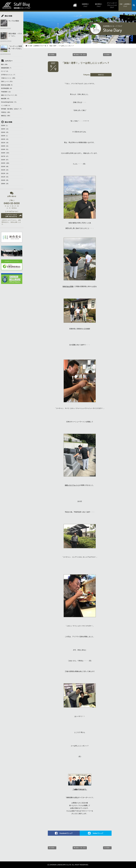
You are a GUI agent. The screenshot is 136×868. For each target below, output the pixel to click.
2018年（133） (5, 153)
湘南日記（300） (6, 116)
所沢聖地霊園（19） (7, 88)
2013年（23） (5, 170)
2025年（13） (5, 129)
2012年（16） (5, 173)
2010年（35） (5, 180)
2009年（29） (5, 184)
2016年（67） (5, 160)
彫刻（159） (5, 64)
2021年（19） (5, 143)
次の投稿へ (107, 55)
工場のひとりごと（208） (8, 78)
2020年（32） (5, 146)
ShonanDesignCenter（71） (9, 102)
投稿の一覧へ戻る (81, 55)
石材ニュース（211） (7, 81)
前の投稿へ (52, 55)
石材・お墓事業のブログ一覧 (38, 46)
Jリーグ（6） (5, 71)
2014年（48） (5, 167)
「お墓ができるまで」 (80, 789)
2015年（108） (5, 163)
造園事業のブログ (85, 5)
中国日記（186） (6, 112)
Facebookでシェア (66, 833)
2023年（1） (5, 136)
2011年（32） (5, 177)
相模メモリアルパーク (72, 485)
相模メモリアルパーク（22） (9, 95)
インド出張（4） (6, 105)
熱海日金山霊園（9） (7, 85)
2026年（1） (5, 126)
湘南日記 (101, 75)
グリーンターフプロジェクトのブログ (112, 5)
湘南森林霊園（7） (7, 68)
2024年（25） (5, 132)
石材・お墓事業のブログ (125, 5)
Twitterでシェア (98, 833)
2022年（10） (5, 139)
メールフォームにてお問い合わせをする (11, 216)
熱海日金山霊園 (68, 286)
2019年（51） (5, 149)
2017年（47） (5, 156)
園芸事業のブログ (99, 5)
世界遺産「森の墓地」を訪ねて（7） (12, 109)
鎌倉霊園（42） (6, 99)
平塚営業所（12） (6, 92)
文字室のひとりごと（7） (8, 75)
